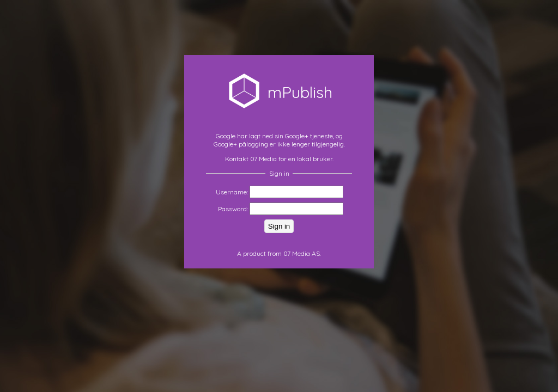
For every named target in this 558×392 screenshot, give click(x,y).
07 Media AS (302, 253)
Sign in (279, 226)
